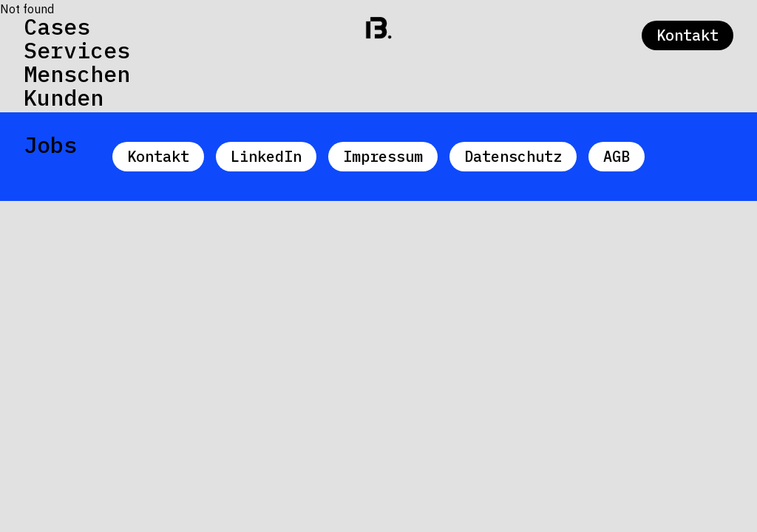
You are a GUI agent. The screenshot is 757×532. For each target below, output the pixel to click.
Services (77, 50)
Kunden (64, 98)
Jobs (50, 145)
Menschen (77, 74)
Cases (57, 27)
